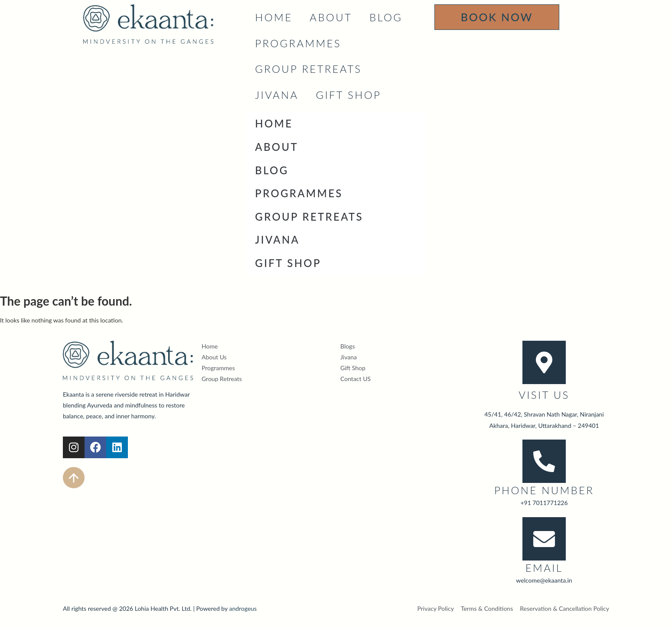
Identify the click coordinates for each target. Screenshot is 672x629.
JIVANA (277, 95)
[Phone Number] (544, 461)
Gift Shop (348, 95)
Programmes (298, 43)
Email (544, 568)
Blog (386, 17)
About (331, 17)
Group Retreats (308, 69)
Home (274, 17)
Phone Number (544, 490)
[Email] (544, 539)
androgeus (243, 608)
